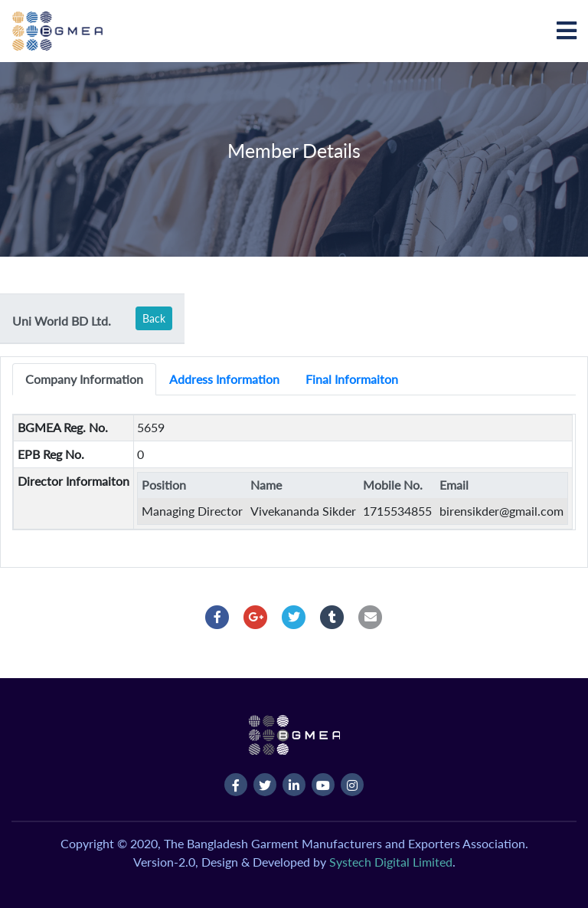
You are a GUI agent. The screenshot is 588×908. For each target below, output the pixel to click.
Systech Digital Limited (391, 862)
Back (154, 318)
